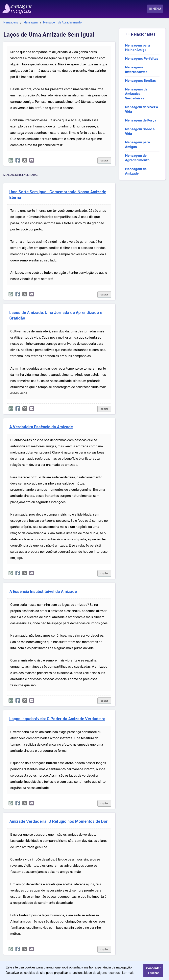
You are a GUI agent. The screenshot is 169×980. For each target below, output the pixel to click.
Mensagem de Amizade (136, 171)
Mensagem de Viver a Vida (142, 109)
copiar (104, 161)
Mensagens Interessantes (136, 70)
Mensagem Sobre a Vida (140, 131)
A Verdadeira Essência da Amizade (41, 427)
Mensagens (11, 23)
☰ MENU (155, 9)
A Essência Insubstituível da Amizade (43, 592)
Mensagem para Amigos (138, 145)
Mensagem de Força (141, 120)
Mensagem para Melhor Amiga (138, 48)
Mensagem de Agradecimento (62, 23)
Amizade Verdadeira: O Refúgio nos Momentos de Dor (59, 821)
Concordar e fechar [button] (153, 970)
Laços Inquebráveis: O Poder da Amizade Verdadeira (57, 719)
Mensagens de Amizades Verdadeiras (136, 94)
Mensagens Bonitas (141, 81)
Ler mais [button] (128, 973)
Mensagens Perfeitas (142, 59)
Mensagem (31, 23)
